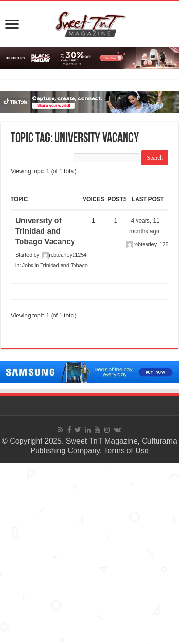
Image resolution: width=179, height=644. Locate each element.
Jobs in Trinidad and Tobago (55, 265)
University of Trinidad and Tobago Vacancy (45, 231)
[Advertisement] (89, 552)
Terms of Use (126, 451)
